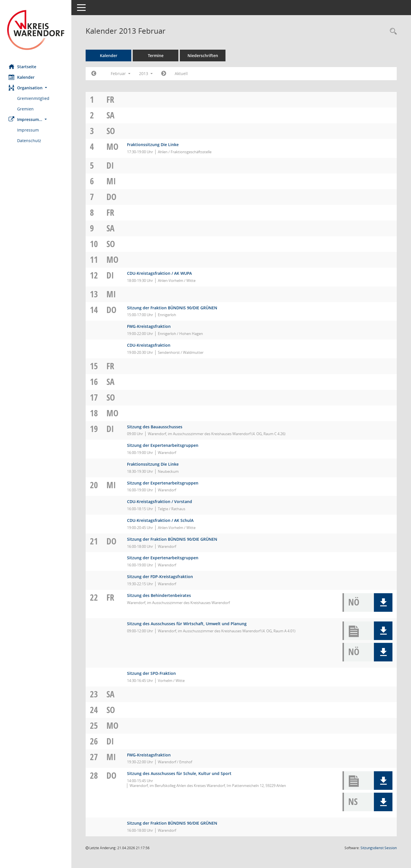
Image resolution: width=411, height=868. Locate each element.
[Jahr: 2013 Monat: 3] (164, 74)
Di (110, 165)
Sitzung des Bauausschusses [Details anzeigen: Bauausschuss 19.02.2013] (155, 427)
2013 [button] (146, 73)
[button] (36, 88)
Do (111, 197)
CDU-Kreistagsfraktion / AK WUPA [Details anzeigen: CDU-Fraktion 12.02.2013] (159, 273)
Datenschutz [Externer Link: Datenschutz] (29, 141)
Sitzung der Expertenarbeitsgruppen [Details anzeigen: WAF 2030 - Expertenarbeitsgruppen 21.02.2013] (163, 558)
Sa (110, 115)
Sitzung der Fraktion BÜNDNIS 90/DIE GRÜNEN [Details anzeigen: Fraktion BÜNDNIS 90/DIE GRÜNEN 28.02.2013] (172, 823)
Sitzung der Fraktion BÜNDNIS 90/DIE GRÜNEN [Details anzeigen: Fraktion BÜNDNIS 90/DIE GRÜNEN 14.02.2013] (172, 308)
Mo (112, 147)
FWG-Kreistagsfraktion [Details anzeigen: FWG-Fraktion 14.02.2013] (149, 326)
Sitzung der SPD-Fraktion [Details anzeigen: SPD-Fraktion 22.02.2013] (151, 673)
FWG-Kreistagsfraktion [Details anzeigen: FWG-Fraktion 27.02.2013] (149, 755)
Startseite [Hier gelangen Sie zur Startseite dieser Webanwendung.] (22, 66)
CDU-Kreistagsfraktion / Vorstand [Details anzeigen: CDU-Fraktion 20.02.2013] (160, 501)
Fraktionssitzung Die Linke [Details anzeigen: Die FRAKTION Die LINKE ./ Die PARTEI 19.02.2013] (153, 464)
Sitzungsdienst (379, 848)
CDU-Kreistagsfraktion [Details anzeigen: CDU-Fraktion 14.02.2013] (149, 345)
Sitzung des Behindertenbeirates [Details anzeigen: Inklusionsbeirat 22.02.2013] (159, 595)
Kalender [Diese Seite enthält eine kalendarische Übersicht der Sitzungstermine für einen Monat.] (22, 77)
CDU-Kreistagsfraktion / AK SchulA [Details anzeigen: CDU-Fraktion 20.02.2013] (160, 520)
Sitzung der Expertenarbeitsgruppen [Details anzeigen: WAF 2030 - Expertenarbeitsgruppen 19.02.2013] (163, 445)
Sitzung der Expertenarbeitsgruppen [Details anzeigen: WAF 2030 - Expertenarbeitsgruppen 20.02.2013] (163, 483)
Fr (110, 99)
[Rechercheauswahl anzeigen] (392, 32)
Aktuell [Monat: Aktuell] (181, 73)
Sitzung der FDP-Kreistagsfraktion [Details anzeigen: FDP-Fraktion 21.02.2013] (160, 577)
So (111, 131)
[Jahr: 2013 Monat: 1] (94, 74)
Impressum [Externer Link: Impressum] (28, 130)
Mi (111, 181)
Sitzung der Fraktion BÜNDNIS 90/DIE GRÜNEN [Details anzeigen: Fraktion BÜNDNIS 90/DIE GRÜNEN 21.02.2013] (172, 539)
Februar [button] (121, 73)
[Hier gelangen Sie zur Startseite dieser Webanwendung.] (36, 30)
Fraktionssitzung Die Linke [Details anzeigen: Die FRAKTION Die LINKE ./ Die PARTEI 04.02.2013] (153, 145)
